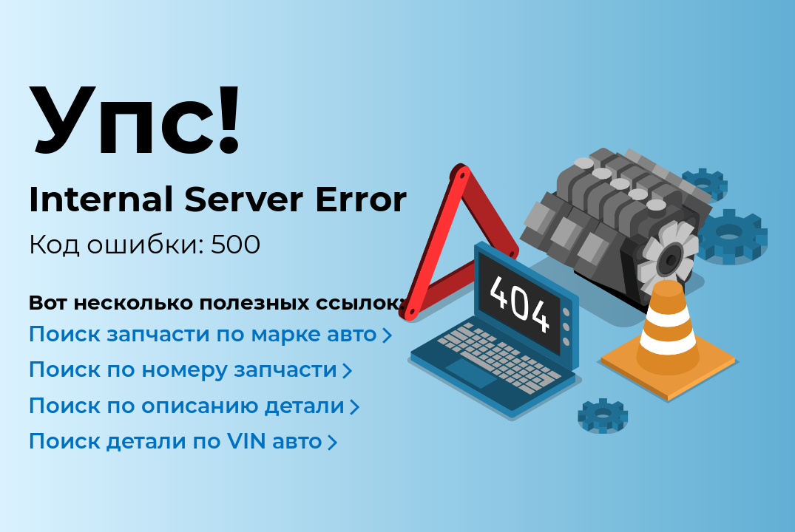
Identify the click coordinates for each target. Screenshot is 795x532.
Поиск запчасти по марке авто (203, 334)
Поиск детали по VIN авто (175, 441)
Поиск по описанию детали (186, 405)
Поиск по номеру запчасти (183, 369)
